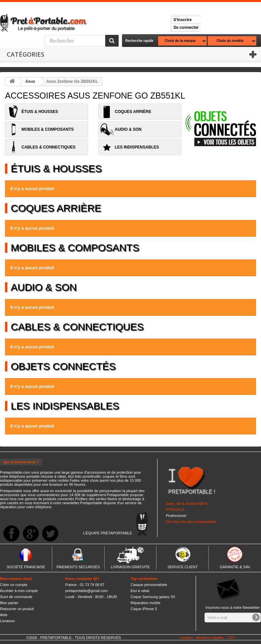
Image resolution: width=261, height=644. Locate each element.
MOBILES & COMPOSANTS (48, 129)
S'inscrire (183, 20)
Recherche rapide (139, 41)
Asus (30, 81)
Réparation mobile (146, 603)
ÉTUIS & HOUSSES (40, 112)
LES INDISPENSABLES (137, 147)
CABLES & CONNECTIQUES (48, 147)
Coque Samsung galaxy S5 (153, 597)
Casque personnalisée (149, 585)
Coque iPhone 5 (144, 609)
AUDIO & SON (128, 129)
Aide (4, 615)
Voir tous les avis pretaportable (191, 522)
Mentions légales (210, 638)
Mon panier (9, 603)
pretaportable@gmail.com (86, 591)
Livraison (7, 621)
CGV (231, 638)
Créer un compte (14, 585)
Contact (186, 638)
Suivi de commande (16, 597)
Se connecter (186, 27)
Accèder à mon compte (19, 591)
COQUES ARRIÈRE (133, 112)
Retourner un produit (17, 609)
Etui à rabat (140, 591)
